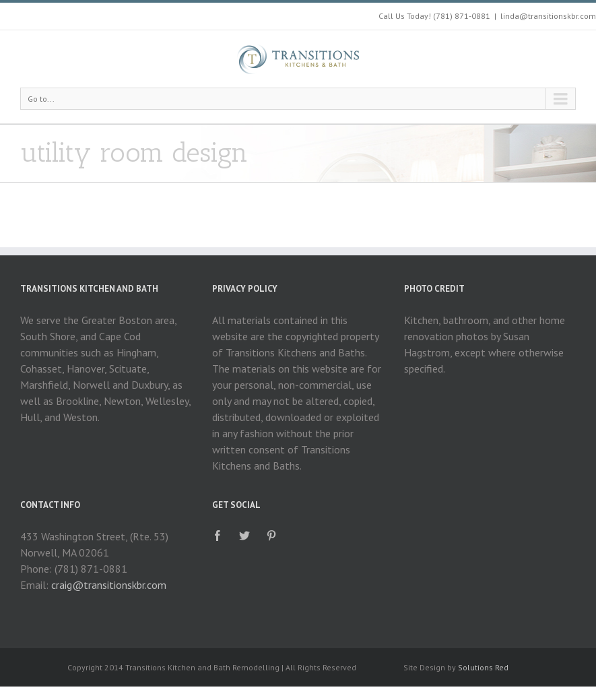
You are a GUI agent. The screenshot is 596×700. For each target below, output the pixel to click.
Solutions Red (483, 667)
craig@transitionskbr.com (109, 585)
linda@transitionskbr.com (548, 16)
